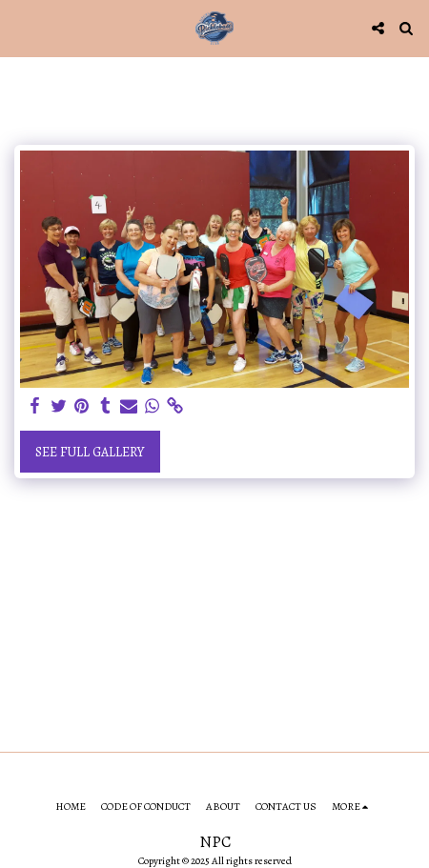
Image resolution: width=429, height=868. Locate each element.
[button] (21, 27)
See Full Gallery (90, 452)
